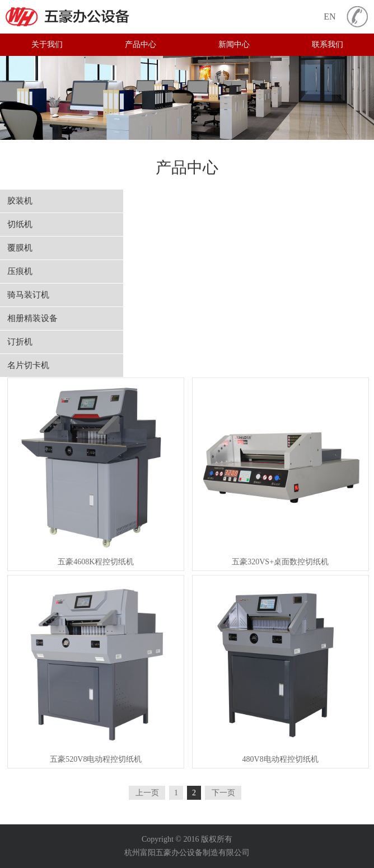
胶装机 (20, 201)
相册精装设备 (32, 318)
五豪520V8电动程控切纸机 (96, 759)
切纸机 (20, 224)
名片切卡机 (28, 365)
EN (329, 16)
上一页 (147, 793)
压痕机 (20, 271)
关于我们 (47, 44)
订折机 (20, 342)
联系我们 (328, 44)
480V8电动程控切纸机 (280, 759)
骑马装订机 (28, 295)
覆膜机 (20, 248)
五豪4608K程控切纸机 (96, 562)
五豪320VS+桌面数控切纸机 (280, 562)
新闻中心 (234, 44)
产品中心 (141, 44)
